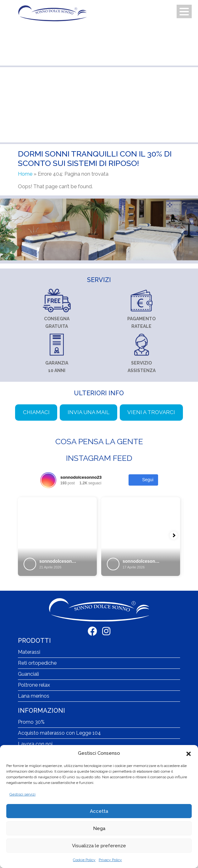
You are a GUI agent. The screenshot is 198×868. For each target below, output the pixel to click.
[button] (189, 753)
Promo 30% (31, 722)
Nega (99, 828)
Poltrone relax (34, 685)
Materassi (29, 652)
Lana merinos (34, 696)
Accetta (99, 811)
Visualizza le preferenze (99, 846)
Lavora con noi (35, 744)
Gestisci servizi (22, 794)
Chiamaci (36, 412)
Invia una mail (88, 412)
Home (25, 174)
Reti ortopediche (37, 663)
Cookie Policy (84, 860)
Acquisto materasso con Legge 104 (59, 733)
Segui (143, 480)
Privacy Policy (110, 860)
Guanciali (28, 674)
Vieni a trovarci (151, 412)
